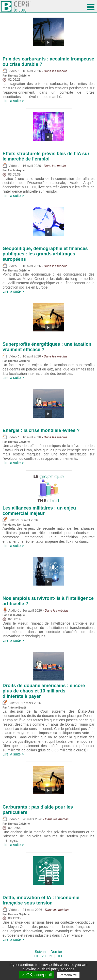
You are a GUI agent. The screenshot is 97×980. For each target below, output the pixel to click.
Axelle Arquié (16, 170)
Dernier (56, 952)
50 (52, 956)
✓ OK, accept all (37, 975)
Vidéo (10, 71)
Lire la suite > (13, 101)
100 (60, 956)
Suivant (41, 952)
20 (44, 956)
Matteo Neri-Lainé (19, 525)
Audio (10, 611)
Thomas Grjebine (19, 76)
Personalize (68, 975)
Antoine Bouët (17, 708)
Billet (9, 520)
